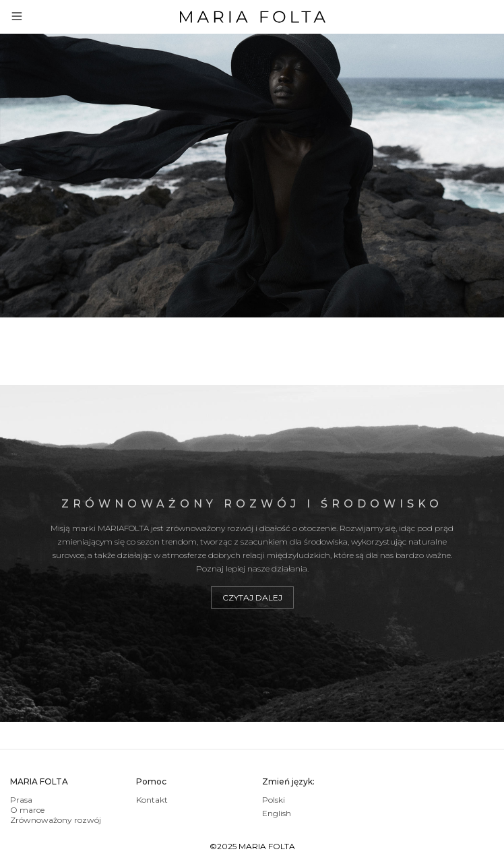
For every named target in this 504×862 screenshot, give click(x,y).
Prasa (21, 800)
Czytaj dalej (252, 597)
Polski (274, 800)
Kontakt (152, 800)
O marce (27, 810)
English (277, 813)
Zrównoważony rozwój (56, 820)
